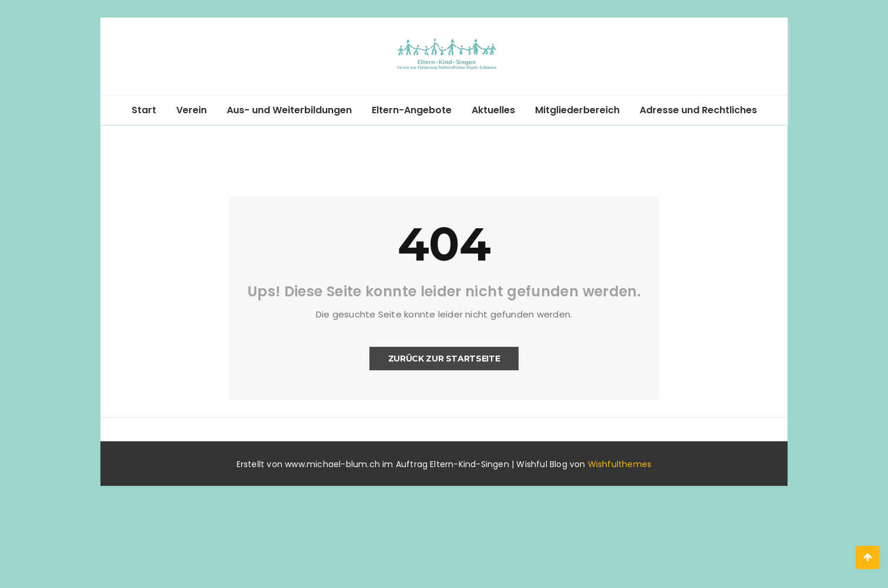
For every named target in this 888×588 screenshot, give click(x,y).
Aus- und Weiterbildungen (289, 110)
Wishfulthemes (620, 464)
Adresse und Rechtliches (698, 110)
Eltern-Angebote (412, 110)
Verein (191, 110)
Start (144, 110)
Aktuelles (493, 110)
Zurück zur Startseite (444, 359)
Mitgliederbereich (577, 110)
